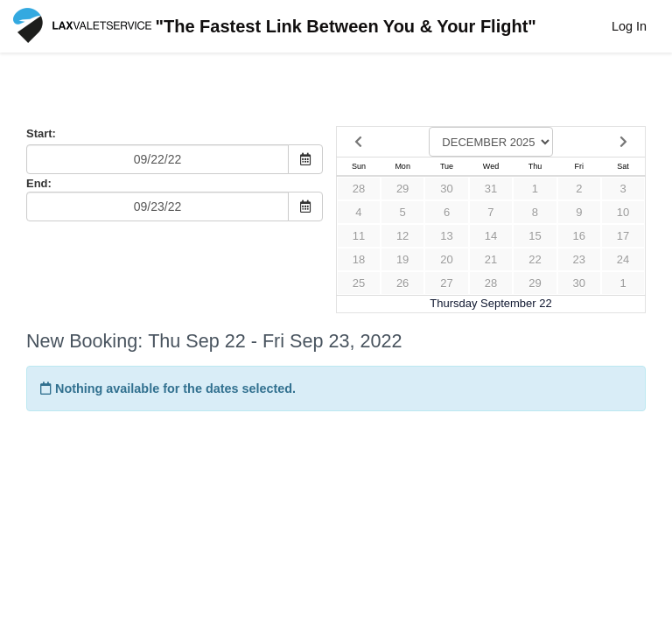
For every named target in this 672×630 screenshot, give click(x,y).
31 (491, 189)
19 (402, 259)
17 (623, 236)
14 (491, 236)
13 (446, 236)
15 (535, 236)
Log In (629, 26)
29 (402, 189)
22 (535, 259)
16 (579, 236)
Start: (41, 133)
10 (623, 212)
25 (359, 283)
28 (359, 189)
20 (446, 259)
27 (446, 283)
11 (359, 236)
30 (446, 189)
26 (402, 283)
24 (623, 259)
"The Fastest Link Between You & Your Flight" (275, 28)
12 (402, 236)
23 (579, 259)
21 (491, 259)
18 (359, 259)
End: (39, 183)
